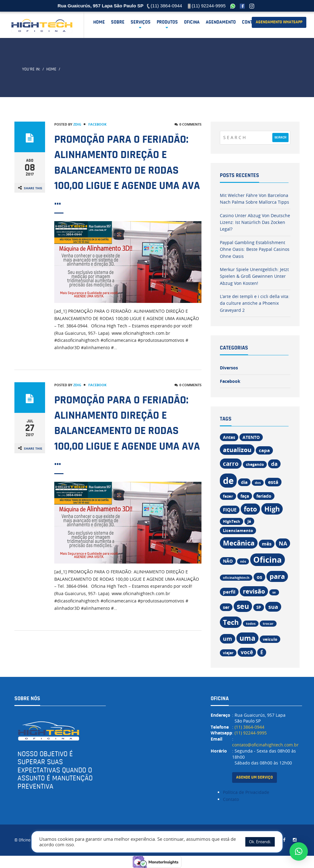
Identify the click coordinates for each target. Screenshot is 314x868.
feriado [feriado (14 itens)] (264, 496)
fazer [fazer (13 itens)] (228, 496)
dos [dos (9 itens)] (258, 483)
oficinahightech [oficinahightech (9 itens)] (236, 578)
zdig (77, 124)
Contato (251, 22)
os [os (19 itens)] (259, 577)
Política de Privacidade (246, 792)
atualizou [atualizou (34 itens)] (237, 450)
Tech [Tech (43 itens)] (231, 622)
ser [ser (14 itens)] (226, 607)
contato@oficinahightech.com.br (265, 745)
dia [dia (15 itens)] (244, 482)
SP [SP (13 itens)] (259, 607)
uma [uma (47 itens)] (247, 638)
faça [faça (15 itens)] (245, 496)
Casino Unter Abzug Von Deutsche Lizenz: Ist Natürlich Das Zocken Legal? (255, 222)
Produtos (167, 22)
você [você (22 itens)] (247, 652)
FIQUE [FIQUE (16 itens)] (230, 510)
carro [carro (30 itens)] (231, 464)
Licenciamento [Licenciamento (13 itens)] (238, 530)
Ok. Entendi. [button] (260, 842)
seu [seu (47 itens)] (243, 606)
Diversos (229, 368)
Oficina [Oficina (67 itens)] (268, 560)
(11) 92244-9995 (251, 733)
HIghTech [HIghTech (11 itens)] (232, 521)
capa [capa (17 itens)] (264, 450)
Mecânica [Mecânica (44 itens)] (239, 543)
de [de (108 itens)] (228, 481)
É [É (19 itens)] (262, 652)
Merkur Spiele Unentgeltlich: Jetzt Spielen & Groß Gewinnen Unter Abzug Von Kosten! (254, 276)
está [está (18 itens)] (273, 482)
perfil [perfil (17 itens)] (229, 592)
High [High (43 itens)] (272, 509)
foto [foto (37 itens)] (250, 509)
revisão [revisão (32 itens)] (254, 591)
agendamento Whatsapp (279, 22)
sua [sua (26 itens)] (273, 607)
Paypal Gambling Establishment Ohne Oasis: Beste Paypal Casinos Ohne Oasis (255, 249)
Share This (33, 188)
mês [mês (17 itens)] (267, 544)
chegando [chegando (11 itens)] (255, 464)
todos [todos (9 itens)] (251, 624)
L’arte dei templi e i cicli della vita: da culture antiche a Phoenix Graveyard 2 (255, 303)
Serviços (141, 22)
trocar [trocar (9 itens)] (268, 624)
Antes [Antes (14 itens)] (229, 437)
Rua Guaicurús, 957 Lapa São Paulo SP (101, 6)
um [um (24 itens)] (228, 639)
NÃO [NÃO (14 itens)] (228, 561)
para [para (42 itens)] (277, 576)
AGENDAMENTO (221, 22)
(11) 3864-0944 (249, 727)
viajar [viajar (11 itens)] (228, 653)
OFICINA (192, 22)
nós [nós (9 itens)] (243, 561)
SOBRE (118, 22)
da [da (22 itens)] (274, 464)
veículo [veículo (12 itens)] (270, 639)
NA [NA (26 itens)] (283, 543)
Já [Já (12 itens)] (249, 521)
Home (99, 22)
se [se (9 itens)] (274, 592)
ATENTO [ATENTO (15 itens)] (251, 437)
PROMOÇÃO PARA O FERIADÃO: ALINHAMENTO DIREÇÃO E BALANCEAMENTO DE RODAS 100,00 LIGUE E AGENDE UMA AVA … (127, 170)
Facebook (97, 124)
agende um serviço (255, 777)
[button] (299, 851)
